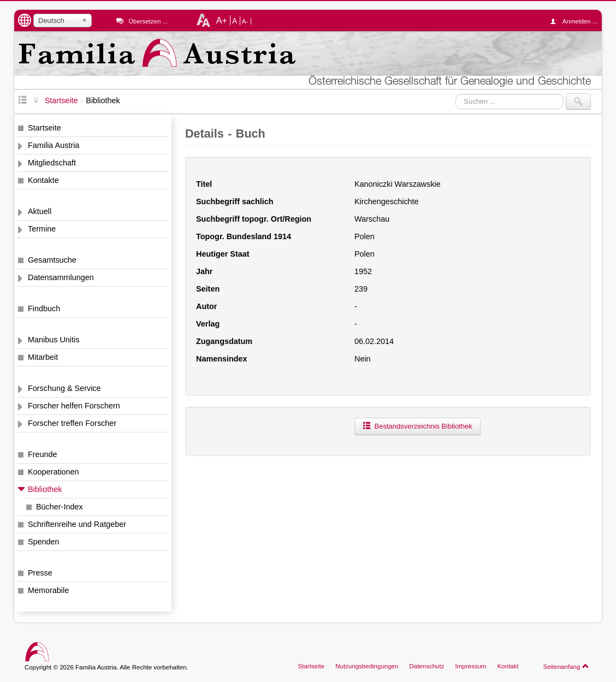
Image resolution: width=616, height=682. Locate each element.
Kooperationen (54, 472)
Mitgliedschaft (52, 163)
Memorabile (48, 590)
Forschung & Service (64, 388)
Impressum (470, 666)
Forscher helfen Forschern (74, 406)
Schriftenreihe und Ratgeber (77, 524)
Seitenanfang (566, 666)
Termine (42, 229)
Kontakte (43, 180)
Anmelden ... (577, 21)
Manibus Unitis (54, 340)
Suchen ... (456, 94)
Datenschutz (427, 666)
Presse (40, 573)
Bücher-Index (60, 507)
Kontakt (508, 666)
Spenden (44, 542)
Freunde (43, 454)
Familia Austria (54, 145)
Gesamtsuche (52, 260)
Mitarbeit (43, 357)
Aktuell (40, 211)
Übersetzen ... (148, 21)
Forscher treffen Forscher (72, 423)
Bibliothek (45, 489)
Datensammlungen (61, 277)
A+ (222, 20)
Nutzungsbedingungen (367, 666)
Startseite (45, 128)
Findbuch (44, 309)
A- (245, 21)
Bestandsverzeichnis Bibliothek (417, 426)
